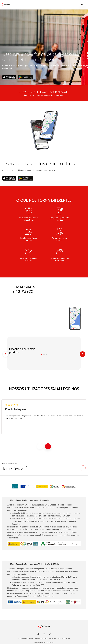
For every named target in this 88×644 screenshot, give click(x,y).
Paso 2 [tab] (44, 354)
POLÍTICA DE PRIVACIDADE (25, 639)
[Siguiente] (48, 446)
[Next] (82, 354)
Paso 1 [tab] (41, 354)
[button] (83, 5)
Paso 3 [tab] (47, 354)
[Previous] (5, 354)
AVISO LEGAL (53, 639)
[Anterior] (40, 446)
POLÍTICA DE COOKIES (41, 639)
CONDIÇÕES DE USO (64, 639)
